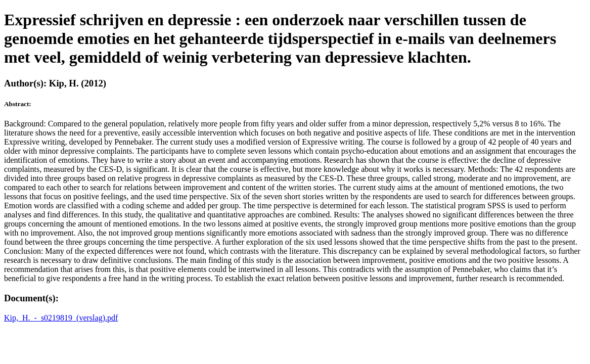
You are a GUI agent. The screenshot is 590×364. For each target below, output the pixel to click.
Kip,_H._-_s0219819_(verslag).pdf (61, 318)
